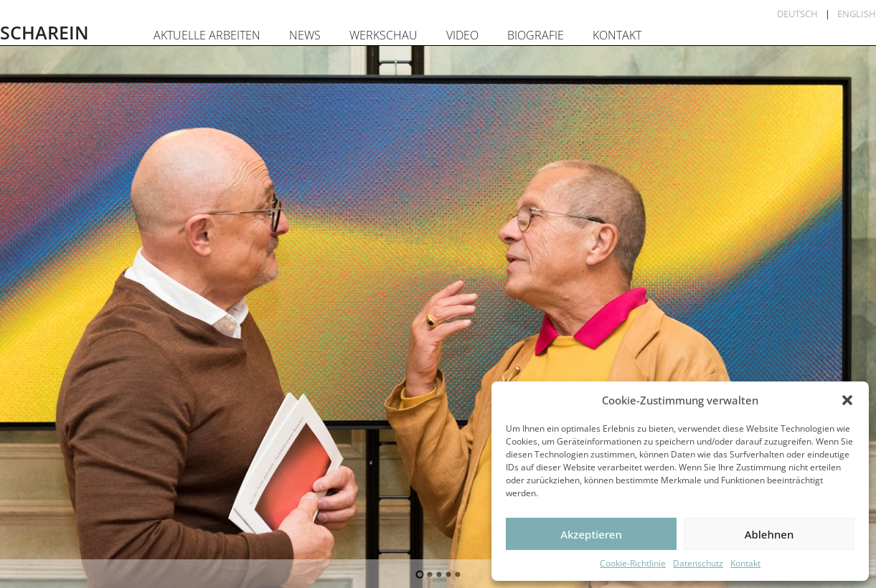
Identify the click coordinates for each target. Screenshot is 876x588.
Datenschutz (698, 563)
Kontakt (745, 563)
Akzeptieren (591, 534)
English (857, 14)
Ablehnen (769, 534)
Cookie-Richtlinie (633, 563)
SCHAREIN (44, 32)
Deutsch (797, 14)
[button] (847, 400)
